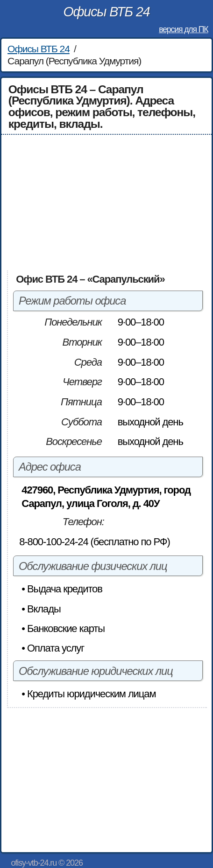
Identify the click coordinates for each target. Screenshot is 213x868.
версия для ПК (183, 29)
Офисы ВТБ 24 (106, 12)
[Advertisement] (107, 202)
